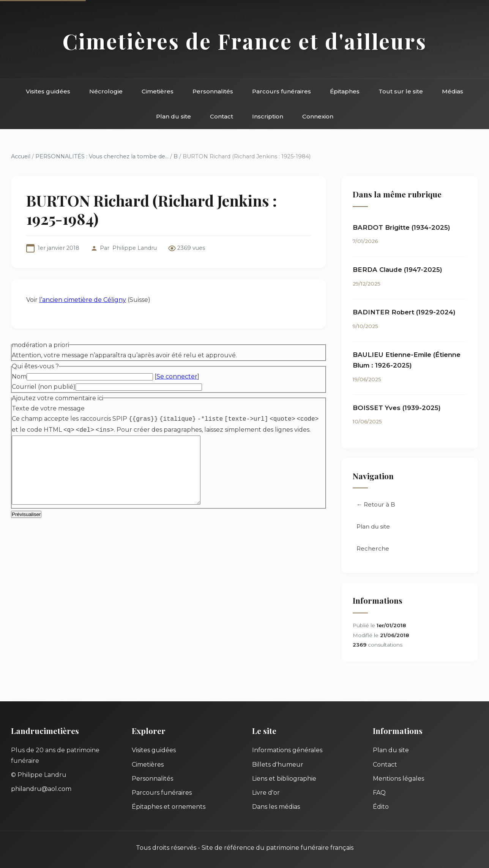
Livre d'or (266, 793)
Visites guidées (48, 91)
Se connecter (177, 376)
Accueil (21, 156)
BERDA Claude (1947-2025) (398, 270)
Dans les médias (276, 807)
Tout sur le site (401, 91)
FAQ (379, 793)
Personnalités (213, 91)
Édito (381, 807)
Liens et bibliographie (284, 779)
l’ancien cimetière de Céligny (83, 300)
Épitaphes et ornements (169, 807)
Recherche (373, 548)
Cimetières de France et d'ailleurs (245, 41)
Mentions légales (398, 779)
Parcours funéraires (282, 91)
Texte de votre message (48, 408)
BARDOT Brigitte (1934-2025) (401, 227)
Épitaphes (345, 91)
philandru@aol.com (41, 789)
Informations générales (287, 750)
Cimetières (158, 91)
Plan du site (174, 116)
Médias (453, 91)
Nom (19, 376)
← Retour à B (376, 504)
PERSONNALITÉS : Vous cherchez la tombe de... (102, 156)
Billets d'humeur (278, 765)
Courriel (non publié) (44, 387)
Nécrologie (106, 91)
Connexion (318, 116)
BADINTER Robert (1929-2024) (404, 312)
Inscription (268, 116)
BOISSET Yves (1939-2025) (397, 408)
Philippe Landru (135, 248)
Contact (222, 116)
